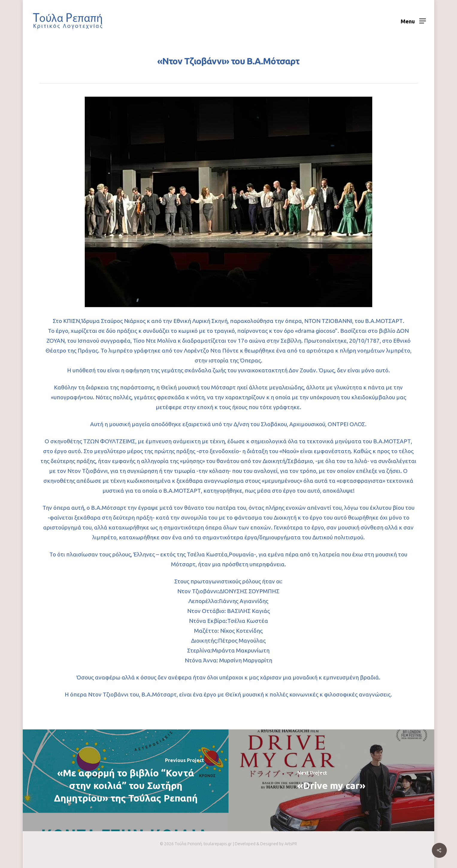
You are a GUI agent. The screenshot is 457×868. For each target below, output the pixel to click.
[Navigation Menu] (413, 21)
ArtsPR (291, 844)
